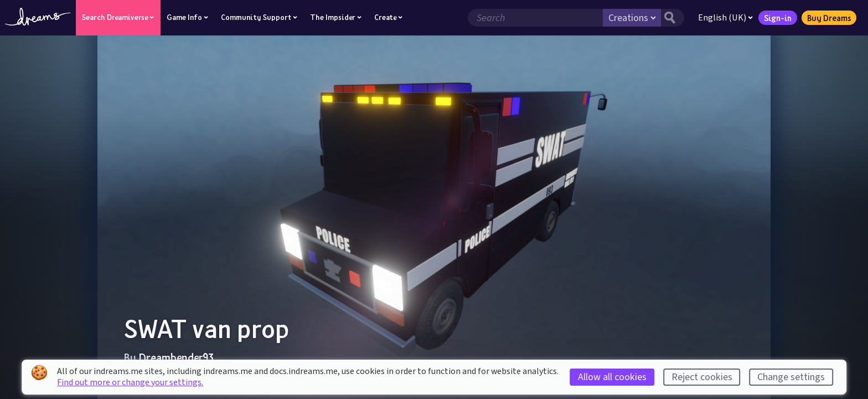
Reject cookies (702, 377)
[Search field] (535, 18)
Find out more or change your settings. (130, 382)
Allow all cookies (612, 377)
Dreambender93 (176, 357)
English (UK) (725, 18)
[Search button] (673, 18)
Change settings (791, 377)
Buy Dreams (829, 18)
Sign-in (778, 18)
